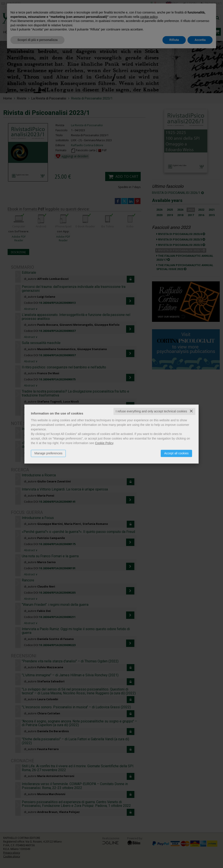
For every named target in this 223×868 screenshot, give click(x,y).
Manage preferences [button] (48, 453)
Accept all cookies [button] (176, 453)
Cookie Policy (104, 443)
